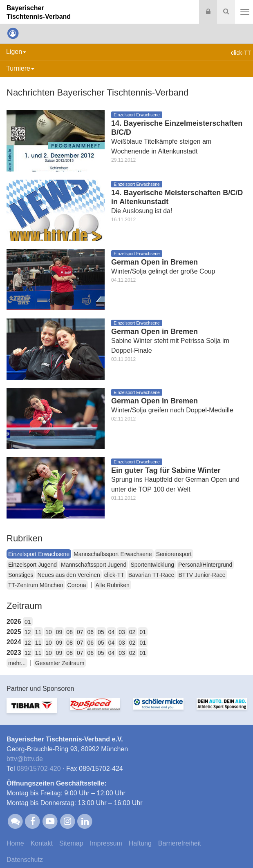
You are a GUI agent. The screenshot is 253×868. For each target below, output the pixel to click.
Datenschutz (25, 860)
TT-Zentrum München (36, 585)
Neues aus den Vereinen (68, 575)
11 (38, 632)
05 (101, 632)
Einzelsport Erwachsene (39, 554)
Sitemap (71, 843)
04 (112, 632)
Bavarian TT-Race (151, 575)
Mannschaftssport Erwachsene (113, 554)
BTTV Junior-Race (202, 575)
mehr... (17, 663)
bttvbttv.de (25, 759)
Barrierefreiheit (180, 843)
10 (49, 632)
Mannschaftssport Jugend (94, 565)
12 (28, 632)
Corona (77, 585)
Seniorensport (174, 554)
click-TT (114, 575)
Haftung (140, 843)
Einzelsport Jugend (32, 565)
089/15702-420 (39, 769)
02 (132, 632)
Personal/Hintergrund (205, 565)
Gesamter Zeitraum (60, 663)
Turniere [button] (20, 68)
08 (69, 632)
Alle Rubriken (113, 585)
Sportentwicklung (152, 565)
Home (15, 843)
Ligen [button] (16, 52)
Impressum (106, 843)
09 (59, 632)
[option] (32, 711)
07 (80, 632)
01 (28, 622)
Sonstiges (21, 575)
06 (91, 632)
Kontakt (42, 843)
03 (122, 632)
